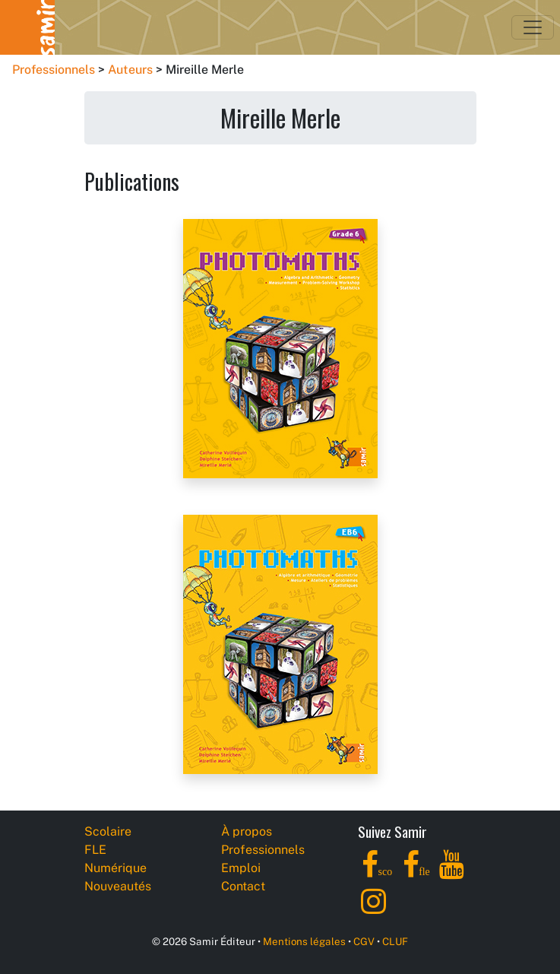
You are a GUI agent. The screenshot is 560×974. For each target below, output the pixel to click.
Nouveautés (118, 886)
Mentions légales (304, 941)
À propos (247, 831)
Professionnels (54, 70)
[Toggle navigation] (533, 27)
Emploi (241, 868)
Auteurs (130, 70)
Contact (243, 886)
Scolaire (108, 831)
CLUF (395, 941)
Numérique (115, 868)
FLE (95, 850)
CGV (364, 941)
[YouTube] (452, 873)
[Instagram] (373, 910)
